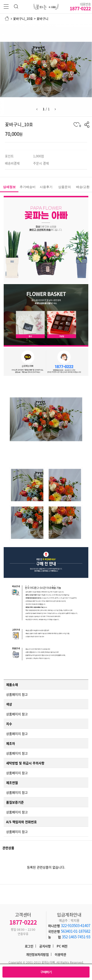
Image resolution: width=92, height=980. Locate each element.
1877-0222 (80, 6)
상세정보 (9, 187)
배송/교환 (83, 187)
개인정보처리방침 (37, 954)
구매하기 (46, 972)
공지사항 (45, 946)
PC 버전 (62, 946)
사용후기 (46, 187)
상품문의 (65, 187)
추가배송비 (28, 187)
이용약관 (60, 954)
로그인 (29, 946)
